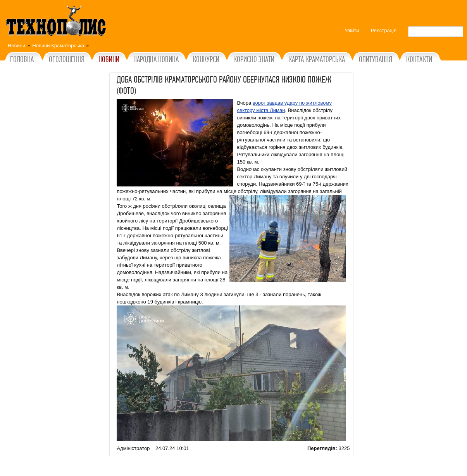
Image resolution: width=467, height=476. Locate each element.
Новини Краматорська (58, 46)
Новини (16, 46)
